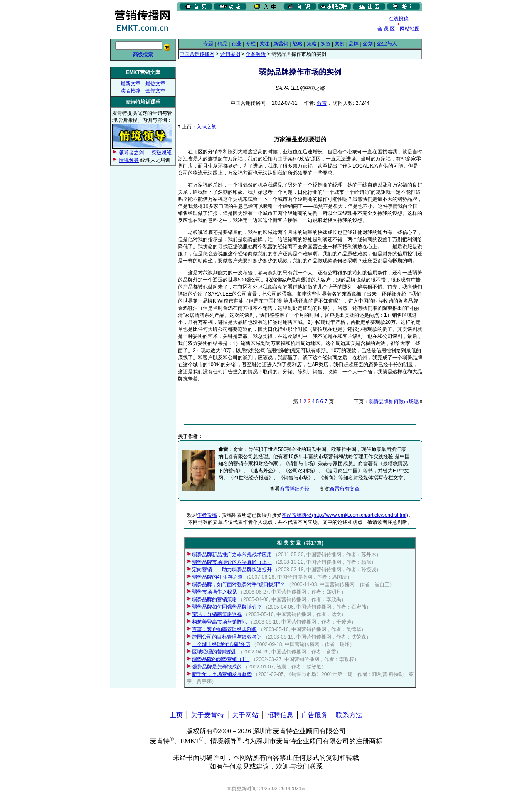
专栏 (251, 44)
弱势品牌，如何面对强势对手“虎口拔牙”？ (239, 584)
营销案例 (230, 54)
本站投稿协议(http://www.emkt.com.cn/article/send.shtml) (345, 515)
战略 (298, 44)
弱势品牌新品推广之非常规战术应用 (232, 555)
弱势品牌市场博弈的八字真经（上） (232, 562)
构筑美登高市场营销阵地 (219, 622)
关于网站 (245, 715)
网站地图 (410, 29)
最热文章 (155, 84)
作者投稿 (207, 515)
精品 (222, 44)
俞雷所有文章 (345, 489)
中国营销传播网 (197, 54)
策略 (312, 44)
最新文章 (131, 84)
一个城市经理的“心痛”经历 (221, 644)
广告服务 (315, 715)
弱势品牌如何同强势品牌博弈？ (227, 607)
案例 (340, 44)
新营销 (281, 44)
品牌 (354, 44)
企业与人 (387, 44)
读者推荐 (131, 91)
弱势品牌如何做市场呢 (394, 402)
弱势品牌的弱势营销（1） (221, 659)
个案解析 (256, 54)
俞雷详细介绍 (295, 489)
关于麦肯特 (207, 715)
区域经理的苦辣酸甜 (214, 652)
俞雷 (322, 103)
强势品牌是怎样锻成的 (217, 667)
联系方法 (349, 715)
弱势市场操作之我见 (214, 592)
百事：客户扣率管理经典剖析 (224, 629)
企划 (368, 44)
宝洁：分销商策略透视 (217, 614)
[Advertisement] (274, 25)
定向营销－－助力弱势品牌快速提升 (232, 570)
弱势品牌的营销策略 (214, 599)
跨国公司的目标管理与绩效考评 (227, 637)
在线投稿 (399, 19)
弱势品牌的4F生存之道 (217, 577)
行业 (236, 44)
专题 (208, 44)
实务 (326, 44)
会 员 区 (386, 29)
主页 (176, 715)
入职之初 (207, 127)
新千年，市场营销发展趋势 (222, 674)
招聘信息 (280, 715)
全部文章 (155, 91)
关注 (264, 44)
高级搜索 (143, 54)
